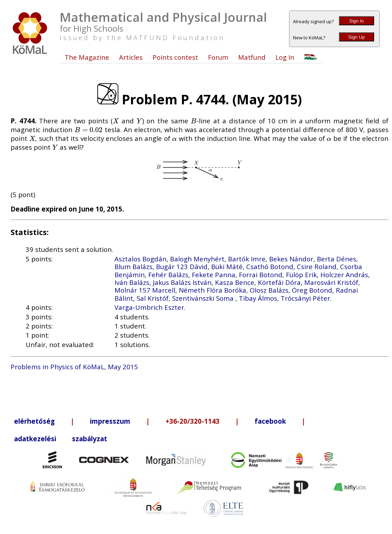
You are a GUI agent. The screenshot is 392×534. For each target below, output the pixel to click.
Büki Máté (227, 266)
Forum (218, 57)
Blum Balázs (133, 266)
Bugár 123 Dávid (182, 266)
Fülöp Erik (301, 275)
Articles (131, 57)
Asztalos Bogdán (141, 259)
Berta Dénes (337, 259)
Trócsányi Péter (305, 298)
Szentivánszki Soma (204, 298)
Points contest (175, 57)
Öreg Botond (312, 290)
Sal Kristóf (153, 298)
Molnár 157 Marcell (145, 290)
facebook (270, 421)
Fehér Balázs (168, 275)
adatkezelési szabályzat (61, 439)
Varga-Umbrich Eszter (149, 307)
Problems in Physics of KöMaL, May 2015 (74, 367)
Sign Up (356, 37)
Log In (285, 57)
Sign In (357, 21)
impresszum (110, 421)
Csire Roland (317, 266)
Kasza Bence (235, 282)
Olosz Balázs (269, 290)
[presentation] (116, 121)
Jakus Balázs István (182, 282)
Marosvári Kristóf (331, 282)
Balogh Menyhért (197, 259)
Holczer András (344, 275)
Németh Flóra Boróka (213, 290)
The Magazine (87, 57)
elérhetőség (34, 421)
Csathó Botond (270, 266)
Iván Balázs (132, 282)
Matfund (252, 57)
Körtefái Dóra (279, 282)
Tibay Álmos (258, 298)
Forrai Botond (261, 275)
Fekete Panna (214, 275)
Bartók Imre (247, 259)
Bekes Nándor (291, 259)
